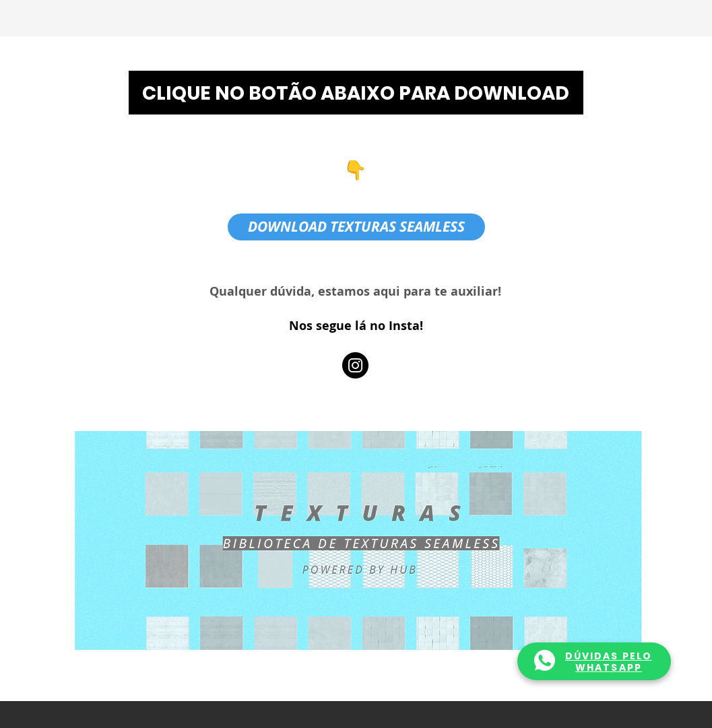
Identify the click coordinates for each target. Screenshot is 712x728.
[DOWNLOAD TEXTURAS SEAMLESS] (356, 227)
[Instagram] (355, 365)
